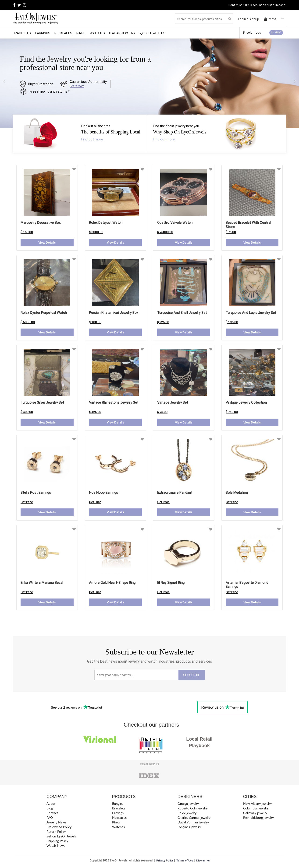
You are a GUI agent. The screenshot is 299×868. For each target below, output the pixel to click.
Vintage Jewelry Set (173, 403)
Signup (254, 19)
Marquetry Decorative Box (41, 222)
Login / (243, 19)
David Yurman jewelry (193, 823)
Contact (52, 814)
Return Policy (56, 833)
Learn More (77, 86)
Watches (97, 33)
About (51, 805)
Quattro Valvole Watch (175, 222)
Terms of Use (185, 862)
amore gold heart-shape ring (112, 583)
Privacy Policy (165, 862)
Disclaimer (203, 862)
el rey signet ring (171, 583)
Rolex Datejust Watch (106, 222)
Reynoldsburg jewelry (258, 819)
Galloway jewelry (255, 814)
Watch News (56, 847)
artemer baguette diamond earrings (247, 585)
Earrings (43, 33)
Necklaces (63, 33)
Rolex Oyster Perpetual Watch (44, 313)
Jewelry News (56, 823)
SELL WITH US (153, 33)
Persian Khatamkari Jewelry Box (114, 313)
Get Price (27, 503)
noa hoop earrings (103, 493)
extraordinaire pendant (175, 493)
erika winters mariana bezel (42, 583)
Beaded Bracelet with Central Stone (248, 225)
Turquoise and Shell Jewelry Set (182, 313)
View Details (47, 243)
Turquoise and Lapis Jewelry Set (251, 313)
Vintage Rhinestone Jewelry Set (114, 403)
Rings (81, 33)
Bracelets (22, 33)
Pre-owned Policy (59, 828)
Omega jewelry (188, 805)
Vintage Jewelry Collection (246, 403)
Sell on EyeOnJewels (61, 837)
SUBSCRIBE (192, 676)
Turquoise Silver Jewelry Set (42, 403)
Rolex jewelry (187, 814)
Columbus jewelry (256, 809)
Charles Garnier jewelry (194, 819)
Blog (50, 809)
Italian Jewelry (122, 33)
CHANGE (276, 33)
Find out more (92, 139)
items (270, 19)
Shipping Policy (57, 842)
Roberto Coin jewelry (193, 809)
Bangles (118, 805)
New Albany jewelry (257, 805)
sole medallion (237, 493)
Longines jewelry (189, 828)
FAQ (50, 819)
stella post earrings (36, 493)
